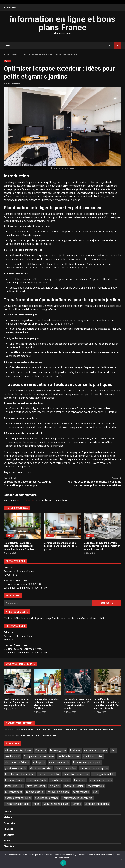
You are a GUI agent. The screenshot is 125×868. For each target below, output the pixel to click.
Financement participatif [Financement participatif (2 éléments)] (87, 762)
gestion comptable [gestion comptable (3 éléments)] (16, 768)
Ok (63, 863)
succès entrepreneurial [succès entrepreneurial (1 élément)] (18, 798)
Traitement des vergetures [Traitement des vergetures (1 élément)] (77, 798)
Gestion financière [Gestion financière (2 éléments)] (66, 768)
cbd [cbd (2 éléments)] (113, 750)
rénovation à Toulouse (22, 472)
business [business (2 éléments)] (75, 750)
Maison (8, 61)
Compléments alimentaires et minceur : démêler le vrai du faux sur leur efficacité (107, 682)
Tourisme (41, 692)
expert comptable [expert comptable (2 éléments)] (59, 762)
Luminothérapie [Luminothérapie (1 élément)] (14, 780)
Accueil (8, 812)
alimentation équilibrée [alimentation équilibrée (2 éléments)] (18, 750)
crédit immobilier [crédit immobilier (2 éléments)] (93, 756)
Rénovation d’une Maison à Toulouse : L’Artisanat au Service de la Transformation (67, 730)
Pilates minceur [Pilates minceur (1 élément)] (14, 786)
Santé (7, 841)
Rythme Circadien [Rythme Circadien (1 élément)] (74, 786)
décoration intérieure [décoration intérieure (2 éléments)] (17, 762)
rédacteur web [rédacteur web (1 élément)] (96, 786)
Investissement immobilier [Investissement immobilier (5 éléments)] (20, 774)
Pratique (10, 692)
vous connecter (25, 500)
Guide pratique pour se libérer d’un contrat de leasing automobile (18, 682)
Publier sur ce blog (118, 46)
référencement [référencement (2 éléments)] (14, 792)
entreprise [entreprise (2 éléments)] (39, 762)
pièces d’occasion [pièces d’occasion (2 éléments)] (36, 786)
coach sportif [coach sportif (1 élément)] (12, 756)
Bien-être (101, 692)
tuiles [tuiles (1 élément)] (36, 804)
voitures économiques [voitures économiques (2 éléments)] (56, 804)
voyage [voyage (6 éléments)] (77, 804)
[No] (121, 860)
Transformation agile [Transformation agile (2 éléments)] (17, 804)
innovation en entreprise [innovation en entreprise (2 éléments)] (94, 768)
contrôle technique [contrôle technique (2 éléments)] (69, 756)
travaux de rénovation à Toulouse (61, 200)
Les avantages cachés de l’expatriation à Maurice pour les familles (48, 682)
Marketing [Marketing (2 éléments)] (80, 780)
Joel (5, 84)
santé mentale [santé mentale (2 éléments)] (81, 792)
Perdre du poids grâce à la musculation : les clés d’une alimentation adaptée (78, 682)
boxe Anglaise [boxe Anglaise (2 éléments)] (58, 750)
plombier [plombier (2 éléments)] (55, 786)
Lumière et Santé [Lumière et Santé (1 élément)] (37, 780)
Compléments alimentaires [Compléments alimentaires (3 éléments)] (39, 756)
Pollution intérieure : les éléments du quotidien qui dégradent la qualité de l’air (23, 526)
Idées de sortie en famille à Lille (38, 735)
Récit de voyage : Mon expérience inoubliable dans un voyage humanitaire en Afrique (92, 482)
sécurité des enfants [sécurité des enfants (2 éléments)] (46, 798)
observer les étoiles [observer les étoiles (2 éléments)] (101, 780)
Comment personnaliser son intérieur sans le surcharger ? (62, 526)
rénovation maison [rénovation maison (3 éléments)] (58, 792)
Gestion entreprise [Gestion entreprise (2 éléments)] (41, 768)
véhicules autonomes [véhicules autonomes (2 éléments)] (97, 804)
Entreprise (10, 823)
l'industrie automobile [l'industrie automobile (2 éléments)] (76, 774)
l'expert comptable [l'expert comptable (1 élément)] (49, 774)
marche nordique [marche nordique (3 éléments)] (60, 780)
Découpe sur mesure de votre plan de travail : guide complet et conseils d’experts (102, 526)
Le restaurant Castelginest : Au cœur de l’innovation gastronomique (33, 482)
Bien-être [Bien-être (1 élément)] (41, 750)
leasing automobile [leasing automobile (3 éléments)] (103, 774)
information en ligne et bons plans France (62, 23)
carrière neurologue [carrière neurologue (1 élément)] (96, 750)
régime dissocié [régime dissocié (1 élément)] (35, 792)
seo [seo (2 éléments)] (95, 792)
